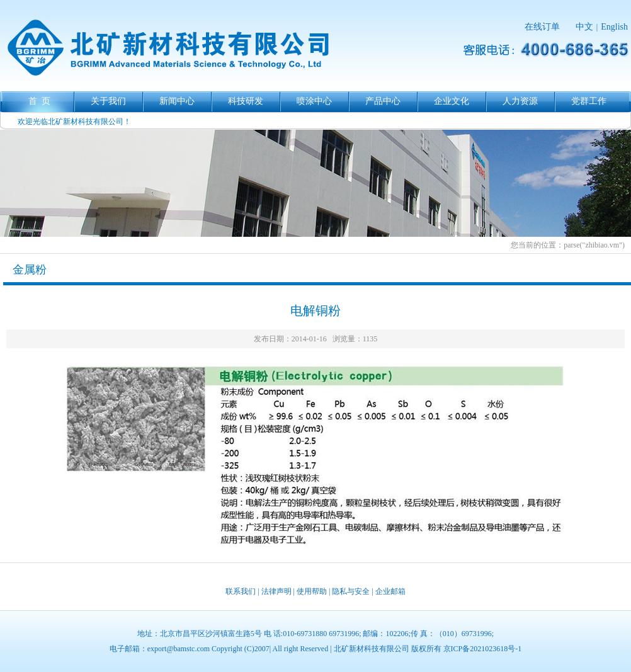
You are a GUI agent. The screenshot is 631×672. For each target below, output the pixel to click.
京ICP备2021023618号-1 (483, 649)
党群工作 (589, 101)
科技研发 (246, 101)
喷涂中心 (314, 101)
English (614, 27)
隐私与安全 (351, 591)
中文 (584, 27)
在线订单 (542, 27)
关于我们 (108, 101)
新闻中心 (177, 101)
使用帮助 (312, 591)
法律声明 (276, 591)
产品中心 (383, 101)
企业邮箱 (390, 591)
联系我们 (241, 591)
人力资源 (520, 101)
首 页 (39, 101)
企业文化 (452, 101)
